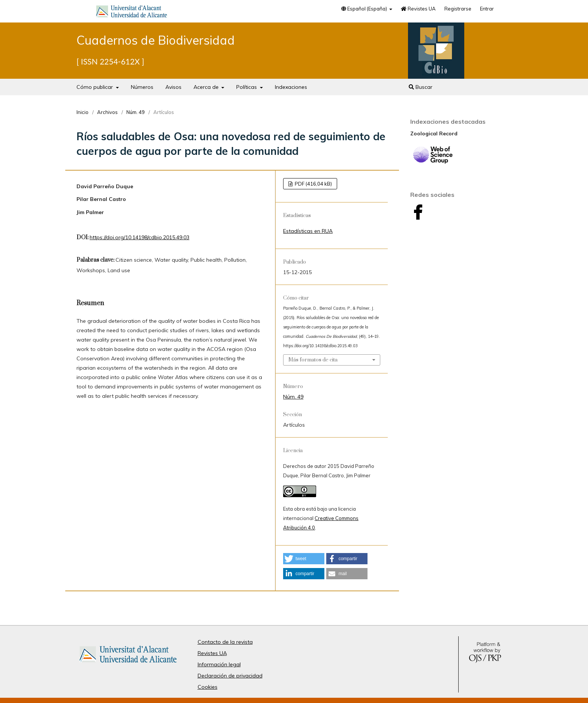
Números (142, 87)
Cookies (208, 687)
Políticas (247, 87)
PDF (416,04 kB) (313, 184)
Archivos (107, 112)
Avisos (173, 87)
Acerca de (207, 87)
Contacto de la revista (225, 642)
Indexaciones (291, 87)
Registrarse (458, 9)
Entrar (487, 9)
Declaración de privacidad (230, 676)
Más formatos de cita (313, 360)
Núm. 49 (136, 112)
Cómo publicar (95, 87)
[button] (304, 559)
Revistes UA (418, 9)
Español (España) (365, 9)
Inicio (82, 112)
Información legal (219, 664)
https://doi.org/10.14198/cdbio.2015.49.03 (139, 237)
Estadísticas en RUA (308, 231)
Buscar (421, 87)
